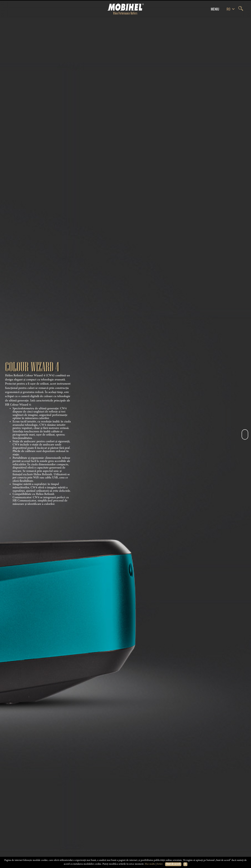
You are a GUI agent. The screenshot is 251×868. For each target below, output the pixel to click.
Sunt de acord (173, 864)
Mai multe (150, 864)
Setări (160, 864)
